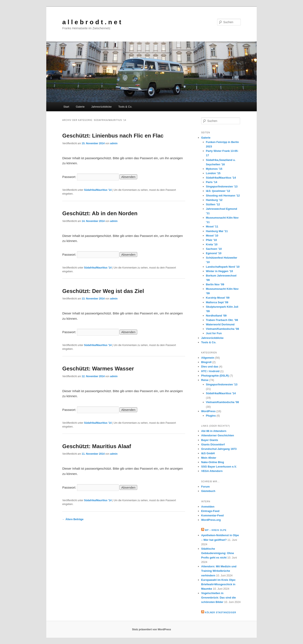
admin (114, 143)
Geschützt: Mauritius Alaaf (97, 446)
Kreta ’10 (212, 244)
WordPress (208, 411)
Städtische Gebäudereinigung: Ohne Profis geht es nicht (218, 553)
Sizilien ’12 (213, 204)
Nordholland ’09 (216, 316)
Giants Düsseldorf (213, 444)
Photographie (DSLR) (215, 376)
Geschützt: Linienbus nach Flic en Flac (113, 136)
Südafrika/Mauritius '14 (98, 190)
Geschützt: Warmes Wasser (98, 369)
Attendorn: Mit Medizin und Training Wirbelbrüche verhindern (219, 571)
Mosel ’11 (212, 226)
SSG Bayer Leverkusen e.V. (219, 467)
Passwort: (90, 177)
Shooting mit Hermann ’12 (223, 196)
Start (66, 107)
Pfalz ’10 (211, 240)
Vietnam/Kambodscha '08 (223, 402)
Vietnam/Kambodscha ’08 (223, 329)
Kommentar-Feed (212, 515)
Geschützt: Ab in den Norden (100, 213)
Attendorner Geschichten (218, 435)
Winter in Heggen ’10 (219, 271)
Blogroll (206, 362)
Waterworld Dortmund (220, 324)
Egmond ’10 (214, 253)
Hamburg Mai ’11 (217, 231)
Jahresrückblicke (102, 107)
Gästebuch (208, 491)
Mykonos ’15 (214, 169)
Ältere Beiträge (73, 519)
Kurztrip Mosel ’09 (218, 298)
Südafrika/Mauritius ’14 (221, 178)
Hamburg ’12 (214, 200)
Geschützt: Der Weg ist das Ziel (103, 291)
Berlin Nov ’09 (215, 284)
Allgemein (208, 358)
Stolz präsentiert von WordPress (151, 629)
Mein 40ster (209, 458)
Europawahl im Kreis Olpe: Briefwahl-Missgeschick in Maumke (219, 584)
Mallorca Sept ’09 (217, 302)
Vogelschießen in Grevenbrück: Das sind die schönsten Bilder (219, 598)
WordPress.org (211, 520)
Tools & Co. (125, 107)
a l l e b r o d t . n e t (92, 22)
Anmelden (208, 507)
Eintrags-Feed (210, 511)
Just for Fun (214, 333)
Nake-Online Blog (213, 462)
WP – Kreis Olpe (216, 530)
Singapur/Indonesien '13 (222, 384)
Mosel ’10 (212, 236)
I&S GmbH (208, 453)
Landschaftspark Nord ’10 (223, 267)
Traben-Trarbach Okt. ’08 (222, 320)
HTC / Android (210, 371)
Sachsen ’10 (214, 249)
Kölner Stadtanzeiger (221, 613)
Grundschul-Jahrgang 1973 (219, 449)
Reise (205, 380)
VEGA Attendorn (212, 471)
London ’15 (213, 173)
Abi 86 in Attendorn (214, 431)
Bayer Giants (210, 440)
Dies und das (210, 367)
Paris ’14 (212, 182)
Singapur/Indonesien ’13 (222, 186)
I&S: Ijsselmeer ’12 (218, 191)
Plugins (211, 416)
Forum (205, 487)
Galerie (80, 107)
